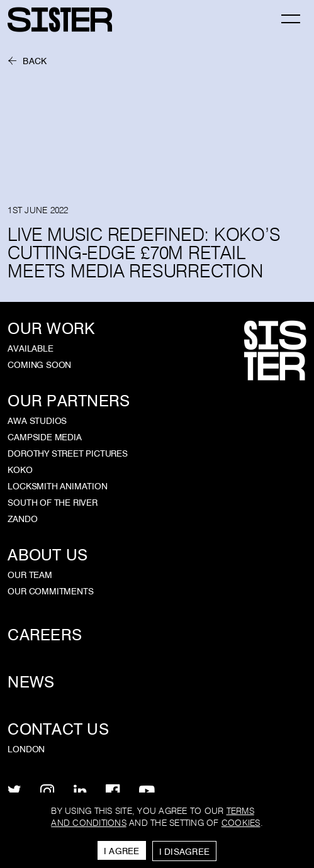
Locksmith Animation (57, 486)
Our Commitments (50, 591)
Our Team (30, 575)
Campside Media (44, 437)
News (31, 682)
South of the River (53, 503)
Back (35, 61)
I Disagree (185, 852)
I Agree (122, 851)
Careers (45, 635)
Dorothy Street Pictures (68, 453)
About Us (48, 555)
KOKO (20, 470)
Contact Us (58, 729)
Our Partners (69, 401)
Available (30, 348)
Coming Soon (39, 365)
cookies (241, 823)
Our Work (51, 329)
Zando (22, 519)
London (26, 749)
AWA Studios (37, 421)
